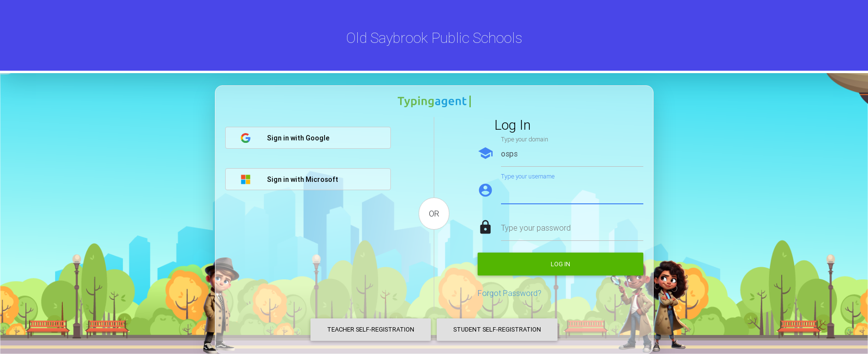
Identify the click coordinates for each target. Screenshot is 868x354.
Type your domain (525, 139)
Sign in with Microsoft (289, 179)
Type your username (528, 176)
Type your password (536, 228)
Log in (560, 264)
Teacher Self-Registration (371, 329)
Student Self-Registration (497, 329)
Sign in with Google (285, 138)
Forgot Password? (510, 293)
